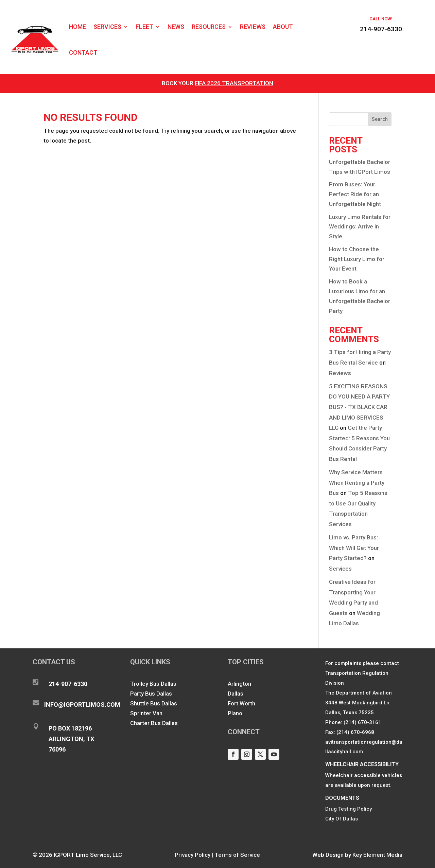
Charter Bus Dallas (154, 723)
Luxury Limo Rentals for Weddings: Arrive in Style (360, 227)
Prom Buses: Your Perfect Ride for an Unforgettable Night (355, 194)
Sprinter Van (146, 713)
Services (107, 27)
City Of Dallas (342, 819)
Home (77, 27)
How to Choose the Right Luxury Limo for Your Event (357, 259)
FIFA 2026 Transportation (234, 83)
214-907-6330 (381, 29)
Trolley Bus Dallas (153, 684)
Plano (235, 713)
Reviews (253, 27)
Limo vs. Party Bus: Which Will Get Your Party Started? (354, 548)
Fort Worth (241, 703)
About (283, 27)
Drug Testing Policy (349, 809)
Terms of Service (237, 855)
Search (380, 119)
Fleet (144, 27)
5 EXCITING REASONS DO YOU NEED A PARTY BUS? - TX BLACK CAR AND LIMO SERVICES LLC (359, 407)
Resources (209, 27)
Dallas (236, 694)
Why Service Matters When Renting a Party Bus (357, 483)
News (176, 27)
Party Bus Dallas (151, 694)
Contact (83, 52)
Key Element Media (377, 855)
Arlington (239, 684)
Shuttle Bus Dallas (154, 703)
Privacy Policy (193, 855)
